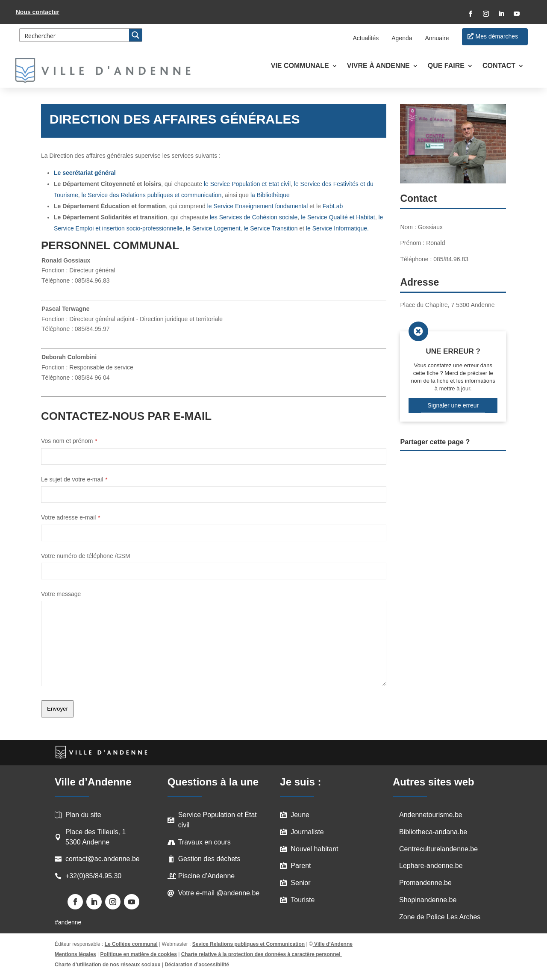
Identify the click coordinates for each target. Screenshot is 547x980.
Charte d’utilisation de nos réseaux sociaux (107, 965)
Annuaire (437, 38)
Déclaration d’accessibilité (197, 965)
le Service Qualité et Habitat (338, 217)
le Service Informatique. (337, 228)
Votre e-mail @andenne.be (219, 893)
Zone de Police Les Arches (440, 917)
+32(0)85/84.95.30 (93, 876)
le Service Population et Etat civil (247, 184)
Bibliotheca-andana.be (433, 832)
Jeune (300, 815)
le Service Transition (271, 228)
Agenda (402, 38)
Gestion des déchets (209, 859)
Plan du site (83, 815)
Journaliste (307, 832)
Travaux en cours (204, 842)
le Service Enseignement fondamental (257, 206)
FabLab (333, 206)
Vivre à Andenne (378, 66)
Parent (301, 866)
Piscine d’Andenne (207, 876)
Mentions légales (75, 954)
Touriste (303, 900)
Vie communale (300, 66)
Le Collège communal (131, 944)
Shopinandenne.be (428, 900)
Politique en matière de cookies (139, 954)
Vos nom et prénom (69, 441)
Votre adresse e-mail (71, 517)
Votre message (61, 594)
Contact (499, 66)
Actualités (366, 38)
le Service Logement (213, 228)
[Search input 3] (75, 35)
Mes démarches (497, 36)
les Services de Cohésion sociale (254, 217)
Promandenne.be (425, 883)
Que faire (446, 66)
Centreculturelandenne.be (438, 849)
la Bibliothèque (270, 195)
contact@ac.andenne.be (103, 859)
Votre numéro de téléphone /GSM (86, 556)
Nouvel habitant (314, 849)
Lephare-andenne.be (431, 866)
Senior (300, 883)
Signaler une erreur (453, 405)
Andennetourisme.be (431, 815)
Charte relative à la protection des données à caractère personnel (262, 954)
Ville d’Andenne (333, 944)
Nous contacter (38, 12)
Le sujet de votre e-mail (74, 479)
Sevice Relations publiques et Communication (249, 944)
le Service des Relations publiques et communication (152, 195)
